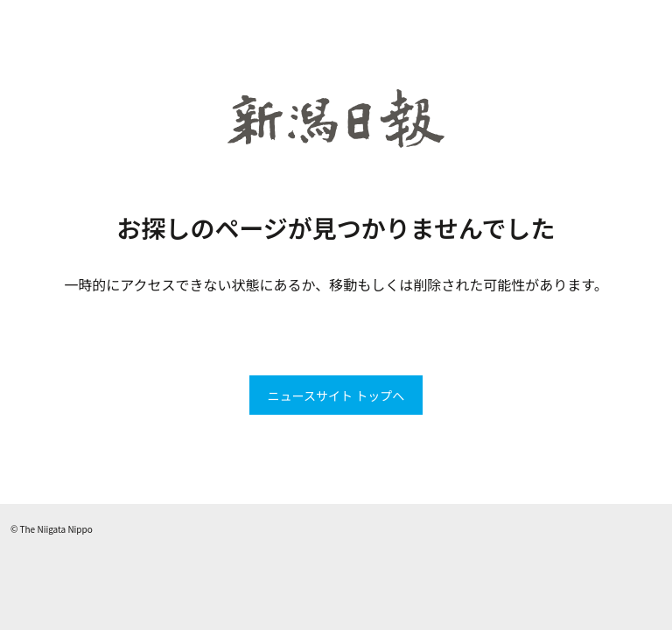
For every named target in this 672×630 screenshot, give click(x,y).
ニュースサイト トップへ (336, 395)
